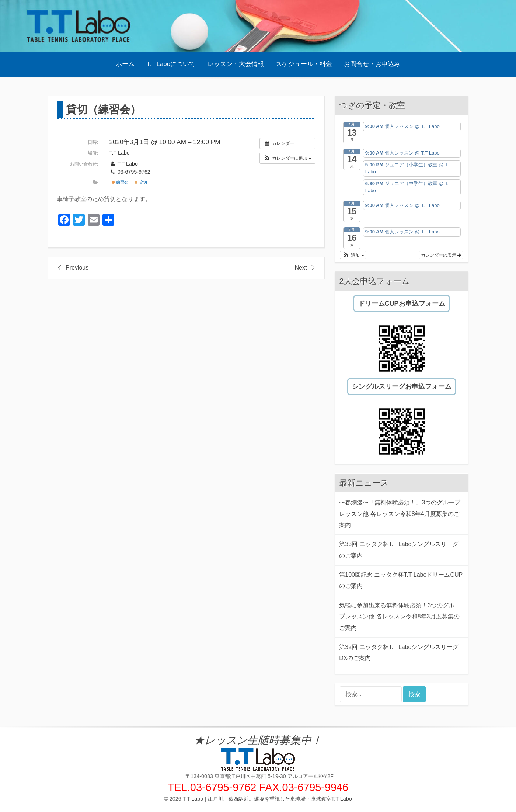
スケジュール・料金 (304, 64)
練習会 (120, 182)
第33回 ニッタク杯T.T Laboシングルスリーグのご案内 (399, 550)
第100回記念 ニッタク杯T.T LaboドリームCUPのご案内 (401, 580)
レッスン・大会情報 (236, 64)
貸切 (141, 182)
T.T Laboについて (171, 64)
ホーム (125, 64)
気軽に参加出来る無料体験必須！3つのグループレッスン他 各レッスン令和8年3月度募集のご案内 (400, 617)
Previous (77, 268)
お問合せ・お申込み (372, 64)
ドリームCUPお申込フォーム (402, 303)
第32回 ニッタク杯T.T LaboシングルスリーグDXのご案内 (399, 653)
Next (301, 268)
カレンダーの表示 (441, 255)
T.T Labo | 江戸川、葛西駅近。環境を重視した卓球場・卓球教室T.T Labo (267, 799)
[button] (288, 158)
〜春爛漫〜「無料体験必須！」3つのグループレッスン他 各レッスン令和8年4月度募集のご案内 (400, 514)
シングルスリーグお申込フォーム (402, 386)
